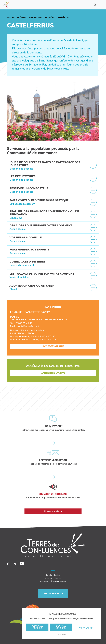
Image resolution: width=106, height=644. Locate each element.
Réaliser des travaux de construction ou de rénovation (44, 213)
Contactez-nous (53, 594)
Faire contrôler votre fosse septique (39, 200)
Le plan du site (53, 575)
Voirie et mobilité (19, 277)
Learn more (61, 634)
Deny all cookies (61, 627)
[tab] (53, 166)
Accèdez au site (53, 346)
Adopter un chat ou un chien (32, 286)
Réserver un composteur (29, 188)
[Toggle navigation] (103, 5)
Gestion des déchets (21, 169)
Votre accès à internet (27, 262)
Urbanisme (16, 218)
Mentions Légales (53, 578)
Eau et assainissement (22, 204)
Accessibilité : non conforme (53, 581)
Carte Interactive (53, 373)
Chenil (13, 289)
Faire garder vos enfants (29, 250)
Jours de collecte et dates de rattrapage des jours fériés (45, 164)
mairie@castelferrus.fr (28, 326)
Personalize (86, 628)
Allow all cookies (37, 627)
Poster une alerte (53, 511)
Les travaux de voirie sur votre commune (42, 274)
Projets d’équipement (22, 265)
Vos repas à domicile (26, 238)
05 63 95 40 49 (24, 323)
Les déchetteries (22, 176)
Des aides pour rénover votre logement (41, 226)
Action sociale (18, 229)
